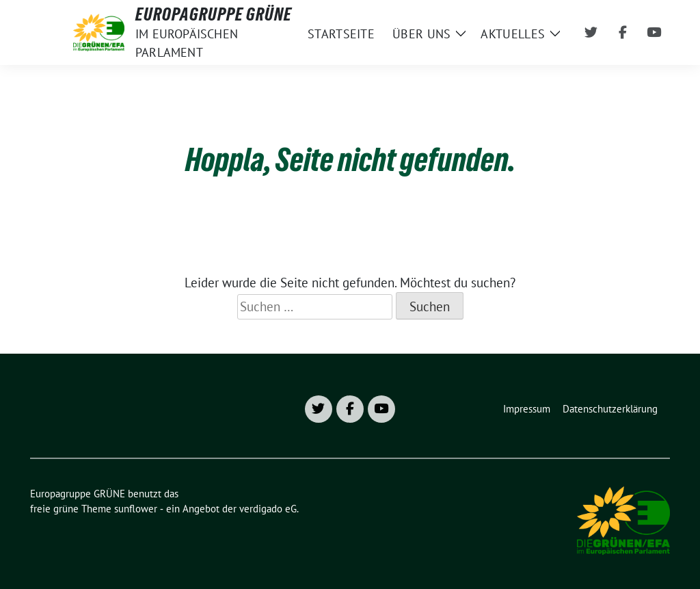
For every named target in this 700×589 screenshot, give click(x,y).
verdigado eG (268, 509)
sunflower (136, 509)
